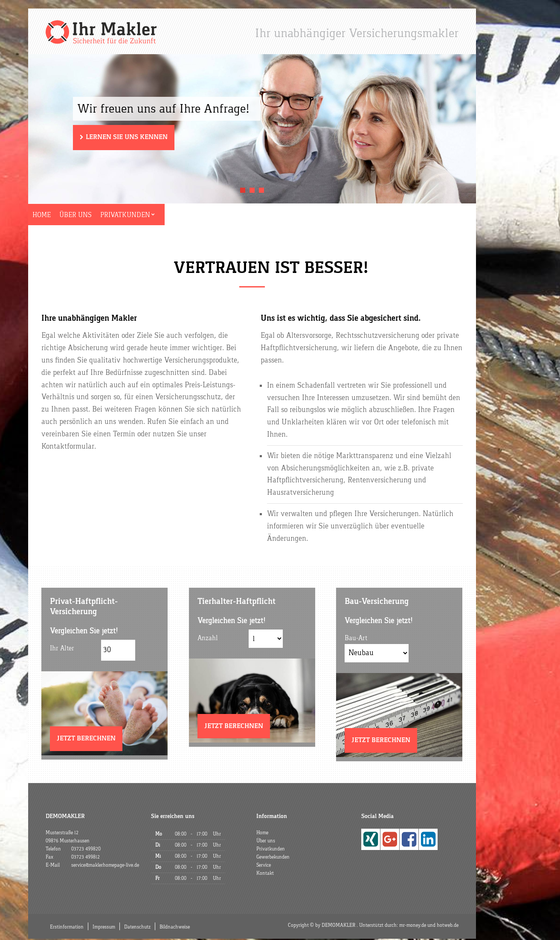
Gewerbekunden (207, 216)
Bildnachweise (175, 928)
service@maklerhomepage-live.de (105, 866)
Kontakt (298, 216)
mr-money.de (413, 926)
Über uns (91, 216)
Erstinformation (67, 928)
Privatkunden (143, 216)
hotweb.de (448, 926)
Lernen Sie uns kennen (127, 138)
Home (56, 216)
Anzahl (208, 639)
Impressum (104, 928)
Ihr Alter (62, 650)
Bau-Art (356, 639)
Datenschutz (137, 928)
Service (260, 216)
